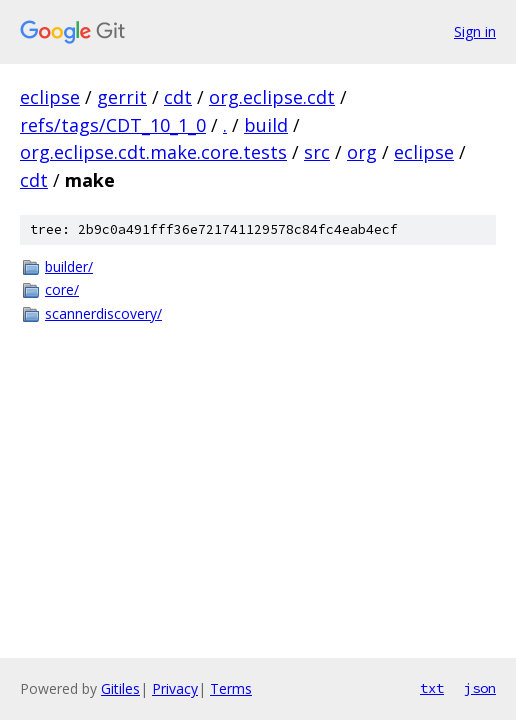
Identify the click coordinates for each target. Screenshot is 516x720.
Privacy (175, 688)
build (266, 125)
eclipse (50, 97)
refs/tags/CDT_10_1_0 (113, 125)
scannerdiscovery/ (103, 313)
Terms (231, 688)
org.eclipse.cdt (272, 97)
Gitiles (120, 688)
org (362, 152)
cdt (178, 97)
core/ (62, 289)
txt (432, 688)
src (317, 152)
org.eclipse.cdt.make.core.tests (153, 152)
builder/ (69, 266)
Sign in (475, 31)
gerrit (122, 97)
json (480, 688)
